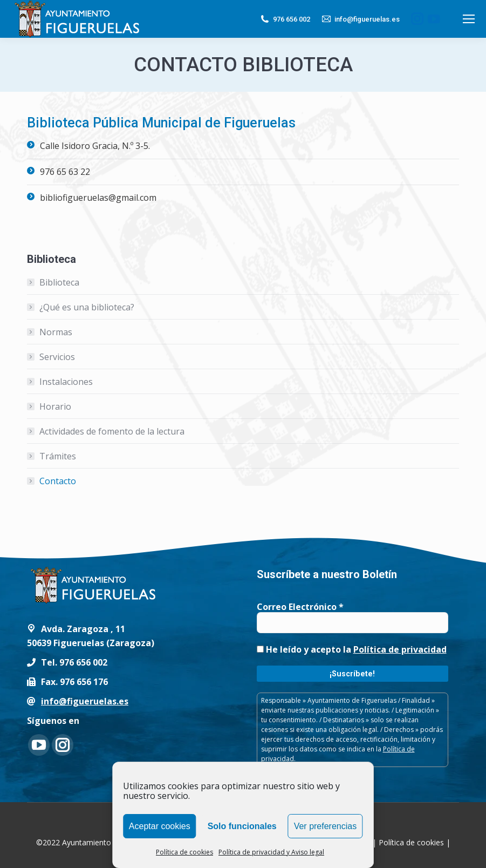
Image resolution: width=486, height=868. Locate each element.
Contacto (58, 481)
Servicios (57, 357)
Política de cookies (184, 852)
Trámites (58, 456)
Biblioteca (59, 282)
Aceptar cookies (160, 826)
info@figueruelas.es (360, 19)
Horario (55, 406)
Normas (56, 332)
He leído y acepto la (352, 649)
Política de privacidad (400, 649)
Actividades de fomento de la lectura (112, 431)
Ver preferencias (326, 826)
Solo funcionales (242, 826)
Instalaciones (66, 382)
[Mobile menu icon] (469, 19)
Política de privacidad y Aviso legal (271, 852)
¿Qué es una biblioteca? (87, 307)
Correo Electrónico (300, 607)
